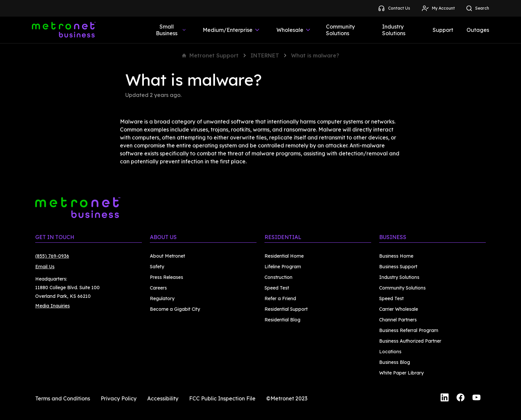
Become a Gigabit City (175, 309)
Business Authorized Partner (410, 341)
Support (443, 30)
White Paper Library (401, 373)
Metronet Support (210, 55)
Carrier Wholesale (399, 309)
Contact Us (394, 8)
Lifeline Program (283, 267)
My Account (438, 8)
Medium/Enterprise (232, 30)
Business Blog (395, 362)
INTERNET (265, 55)
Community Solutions (340, 30)
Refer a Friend (280, 298)
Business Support (398, 267)
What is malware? (315, 55)
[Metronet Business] (64, 30)
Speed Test (277, 288)
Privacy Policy (119, 398)
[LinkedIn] (445, 398)
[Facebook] (461, 398)
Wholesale (294, 30)
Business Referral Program (409, 330)
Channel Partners (398, 320)
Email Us (45, 267)
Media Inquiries (52, 306)
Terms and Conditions (63, 398)
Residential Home (284, 256)
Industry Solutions (394, 30)
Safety (157, 267)
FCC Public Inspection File (222, 398)
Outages (478, 30)
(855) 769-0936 (52, 256)
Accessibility (163, 398)
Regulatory (162, 298)
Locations (390, 352)
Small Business (171, 30)
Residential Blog (282, 320)
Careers (158, 288)
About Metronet (167, 256)
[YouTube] (476, 398)
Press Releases (166, 277)
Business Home (396, 256)
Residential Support (286, 309)
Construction (278, 277)
